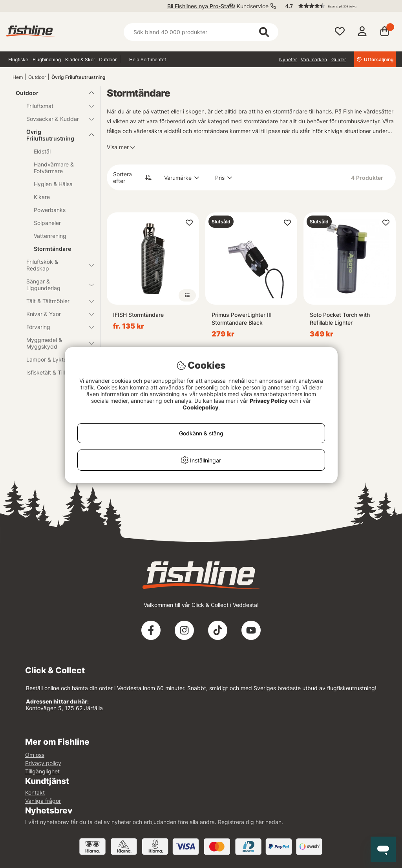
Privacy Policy (269, 401)
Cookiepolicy (200, 407)
